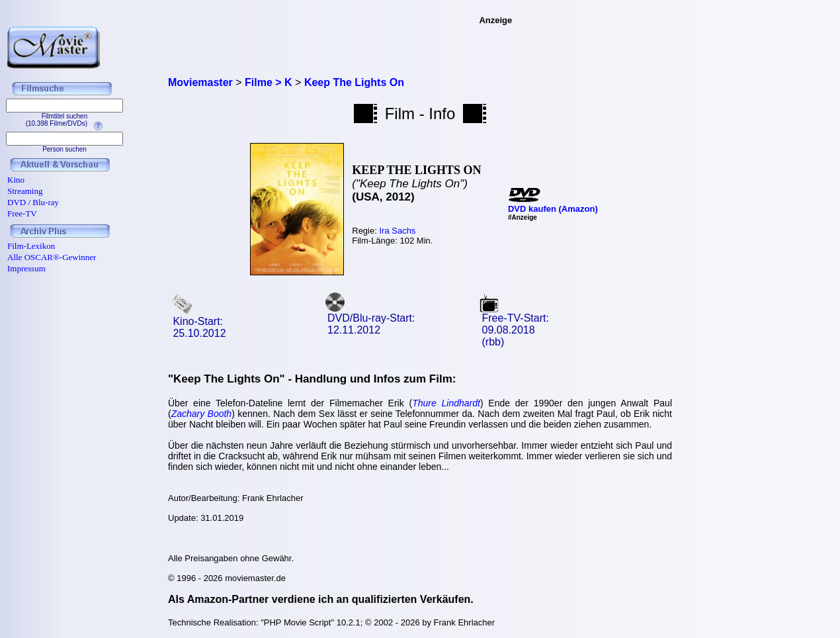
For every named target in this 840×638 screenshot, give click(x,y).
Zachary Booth (201, 414)
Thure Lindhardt (446, 403)
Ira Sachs (397, 231)
